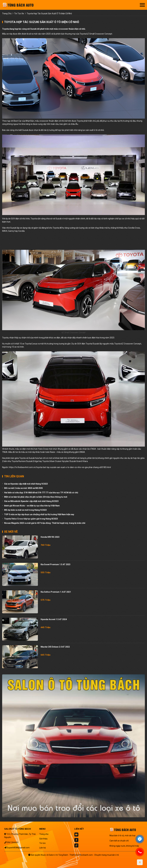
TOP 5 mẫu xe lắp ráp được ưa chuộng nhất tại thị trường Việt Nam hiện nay (39, 514)
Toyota (80, 121)
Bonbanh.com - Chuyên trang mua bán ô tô (99, 855)
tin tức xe (19, 14)
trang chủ (7, 14)
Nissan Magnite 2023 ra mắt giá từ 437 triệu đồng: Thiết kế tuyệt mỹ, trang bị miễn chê (45, 523)
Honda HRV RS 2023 (50, 537)
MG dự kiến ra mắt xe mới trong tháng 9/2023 (25, 510)
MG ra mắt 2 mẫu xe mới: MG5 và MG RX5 (23, 488)
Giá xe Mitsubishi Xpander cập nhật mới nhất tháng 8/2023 (31, 501)
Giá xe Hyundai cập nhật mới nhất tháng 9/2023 (26, 484)
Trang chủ (44, 834)
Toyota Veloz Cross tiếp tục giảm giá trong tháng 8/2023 (31, 519)
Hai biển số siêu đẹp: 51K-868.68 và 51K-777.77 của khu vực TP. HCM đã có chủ (41, 493)
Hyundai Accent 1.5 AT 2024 (54, 619)
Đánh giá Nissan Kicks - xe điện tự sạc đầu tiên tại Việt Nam (32, 506)
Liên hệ (42, 848)
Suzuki (25, 130)
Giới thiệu (43, 839)
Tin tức (42, 843)
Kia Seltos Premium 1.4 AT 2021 (56, 592)
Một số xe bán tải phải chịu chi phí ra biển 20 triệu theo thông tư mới (36, 497)
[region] (46, 243)
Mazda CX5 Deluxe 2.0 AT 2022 (55, 647)
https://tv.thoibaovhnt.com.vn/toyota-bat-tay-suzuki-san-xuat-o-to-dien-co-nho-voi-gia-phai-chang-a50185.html (60, 467)
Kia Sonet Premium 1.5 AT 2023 (55, 564)
